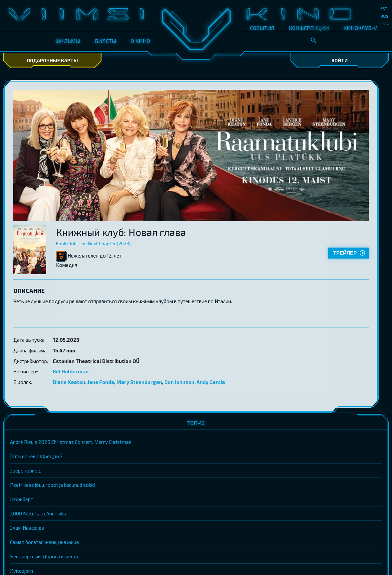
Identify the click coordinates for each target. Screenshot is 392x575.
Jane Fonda (101, 382)
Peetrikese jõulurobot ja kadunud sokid (52, 485)
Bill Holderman (71, 371)
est (384, 8)
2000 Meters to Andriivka (38, 513)
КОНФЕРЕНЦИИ (309, 28)
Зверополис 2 (25, 471)
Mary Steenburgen (139, 382)
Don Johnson (179, 382)
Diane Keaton (69, 382)
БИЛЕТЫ (106, 41)
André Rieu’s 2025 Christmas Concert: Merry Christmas (71, 442)
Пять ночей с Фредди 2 (36, 456)
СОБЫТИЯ (262, 28)
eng (384, 24)
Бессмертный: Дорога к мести (44, 556)
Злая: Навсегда (27, 528)
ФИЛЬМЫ (68, 41)
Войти (340, 60)
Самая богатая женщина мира (44, 542)
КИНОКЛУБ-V (360, 28)
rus (385, 16)
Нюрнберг (21, 499)
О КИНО (140, 41)
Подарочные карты (52, 60)
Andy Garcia (211, 382)
